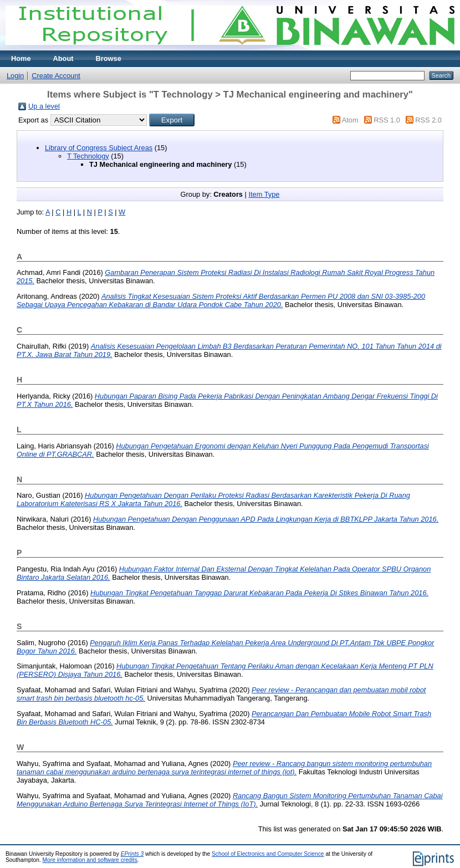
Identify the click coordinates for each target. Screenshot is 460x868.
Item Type (264, 194)
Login (15, 76)
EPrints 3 (132, 854)
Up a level (44, 106)
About (63, 58)
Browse (109, 58)
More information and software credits (90, 860)
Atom (350, 120)
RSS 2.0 (428, 120)
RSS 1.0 (387, 120)
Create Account (56, 76)
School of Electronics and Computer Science (268, 854)
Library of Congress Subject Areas (99, 148)
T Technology (88, 156)
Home (21, 58)
